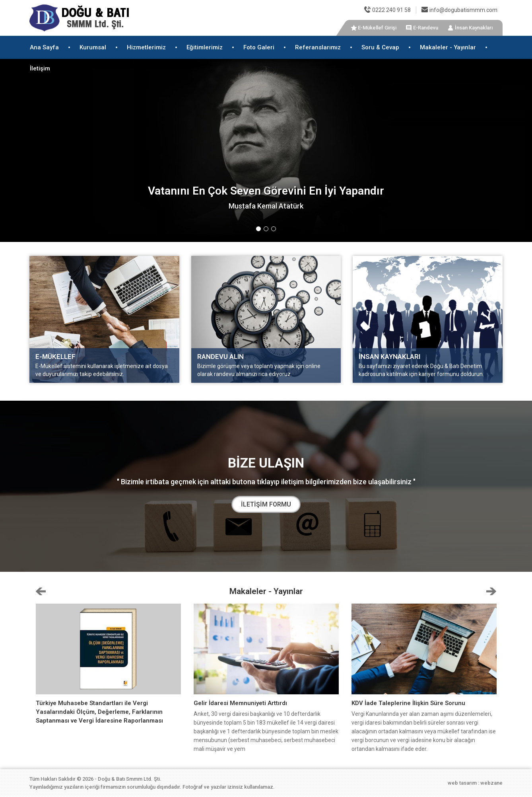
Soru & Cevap (380, 47)
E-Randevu (426, 28)
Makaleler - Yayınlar (448, 47)
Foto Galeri (259, 47)
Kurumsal (93, 47)
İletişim (40, 68)
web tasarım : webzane (475, 783)
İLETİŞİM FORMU (266, 504)
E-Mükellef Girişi (377, 28)
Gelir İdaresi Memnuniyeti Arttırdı (240, 703)
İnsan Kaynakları (474, 28)
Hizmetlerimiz (146, 47)
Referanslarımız (318, 47)
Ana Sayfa (44, 47)
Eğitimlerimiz (205, 47)
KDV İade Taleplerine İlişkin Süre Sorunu (408, 703)
